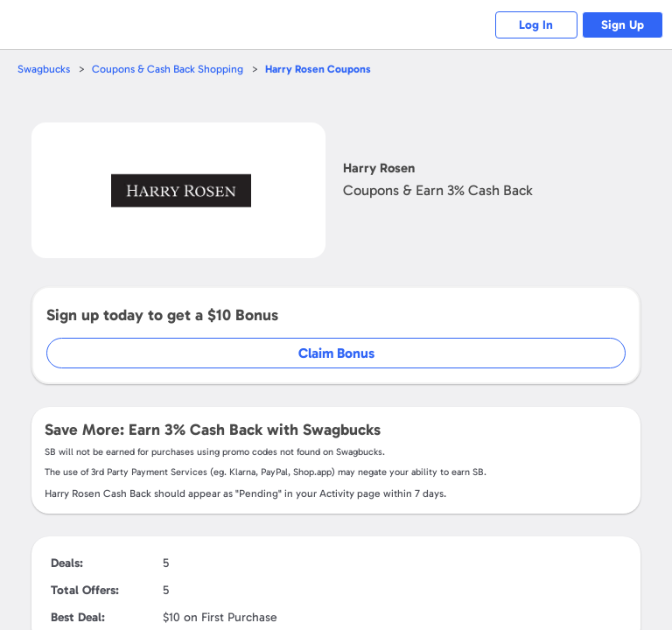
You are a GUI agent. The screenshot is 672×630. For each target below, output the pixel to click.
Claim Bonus (336, 353)
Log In (528, 25)
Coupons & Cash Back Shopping (171, 69)
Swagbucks (45, 69)
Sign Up (620, 25)
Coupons (325, 69)
